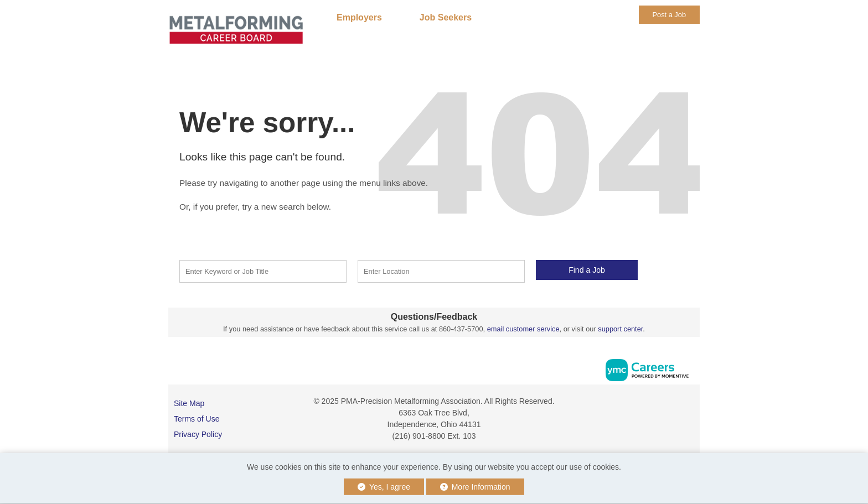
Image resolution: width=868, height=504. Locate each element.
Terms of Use (197, 419)
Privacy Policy (198, 434)
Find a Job (587, 270)
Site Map (189, 403)
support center (620, 329)
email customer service (523, 329)
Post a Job (669, 15)
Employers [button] (359, 17)
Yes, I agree (384, 487)
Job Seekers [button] (446, 17)
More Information (475, 487)
